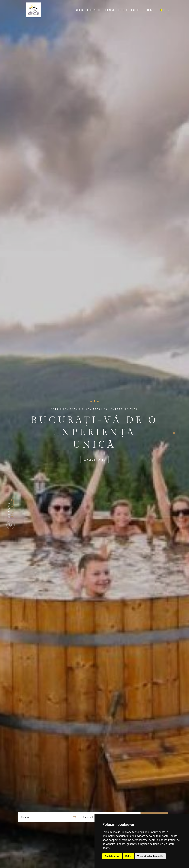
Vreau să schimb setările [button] (150, 856)
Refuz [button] (128, 856)
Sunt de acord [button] (112, 856)
